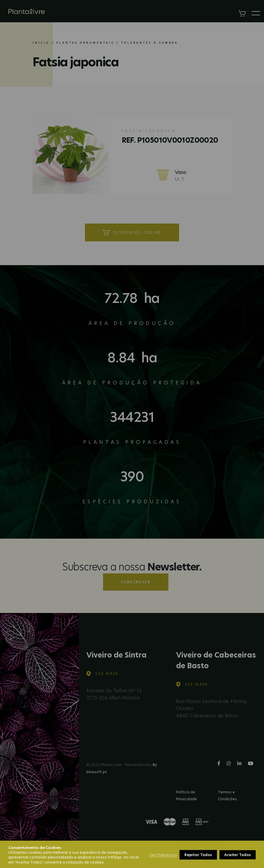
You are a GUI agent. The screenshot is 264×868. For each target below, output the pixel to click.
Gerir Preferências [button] (163, 855)
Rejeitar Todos (198, 855)
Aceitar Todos (238, 855)
